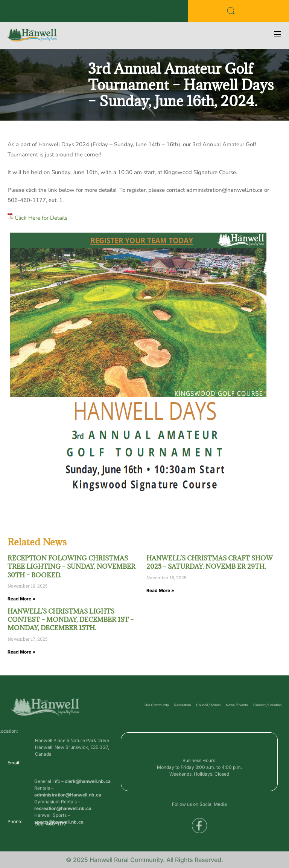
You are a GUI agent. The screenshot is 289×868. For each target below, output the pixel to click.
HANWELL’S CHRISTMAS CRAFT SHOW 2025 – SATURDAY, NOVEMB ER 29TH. (210, 562)
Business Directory (28, 13)
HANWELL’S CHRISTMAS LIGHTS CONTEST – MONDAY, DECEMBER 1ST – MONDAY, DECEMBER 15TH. (71, 620)
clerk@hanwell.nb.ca (88, 798)
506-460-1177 (51, 826)
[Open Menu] (278, 35)
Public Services (73, 13)
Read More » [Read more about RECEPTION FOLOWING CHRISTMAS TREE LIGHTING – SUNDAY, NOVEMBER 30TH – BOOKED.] (21, 599)
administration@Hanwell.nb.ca (68, 812)
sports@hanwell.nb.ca (59, 839)
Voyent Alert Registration (125, 13)
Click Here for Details (41, 218)
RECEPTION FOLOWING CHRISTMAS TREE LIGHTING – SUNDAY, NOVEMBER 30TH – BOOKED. (71, 567)
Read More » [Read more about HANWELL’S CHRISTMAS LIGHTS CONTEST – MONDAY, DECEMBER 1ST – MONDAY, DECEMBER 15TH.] (21, 652)
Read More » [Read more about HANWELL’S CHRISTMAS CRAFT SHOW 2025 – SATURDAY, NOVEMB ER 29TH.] (160, 590)
